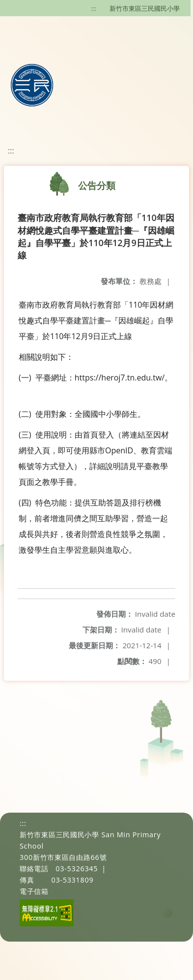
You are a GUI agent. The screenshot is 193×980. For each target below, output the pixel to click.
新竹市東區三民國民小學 (145, 8)
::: (94, 8)
